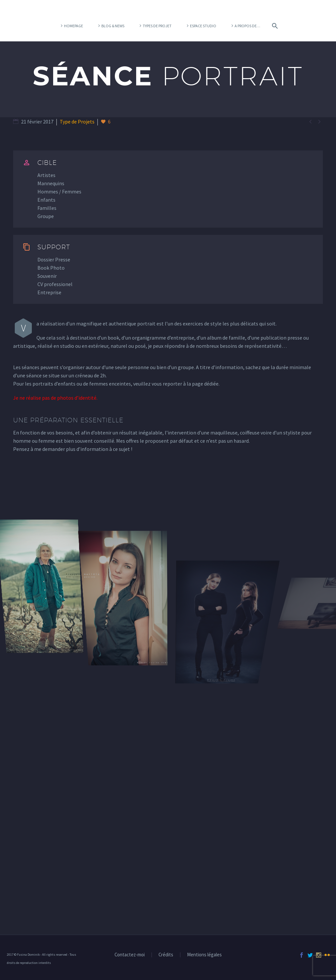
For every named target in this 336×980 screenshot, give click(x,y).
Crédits (166, 955)
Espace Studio (203, 26)
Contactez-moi (130, 955)
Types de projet (157, 26)
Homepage (73, 26)
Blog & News (113, 26)
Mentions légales (204, 955)
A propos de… (247, 26)
